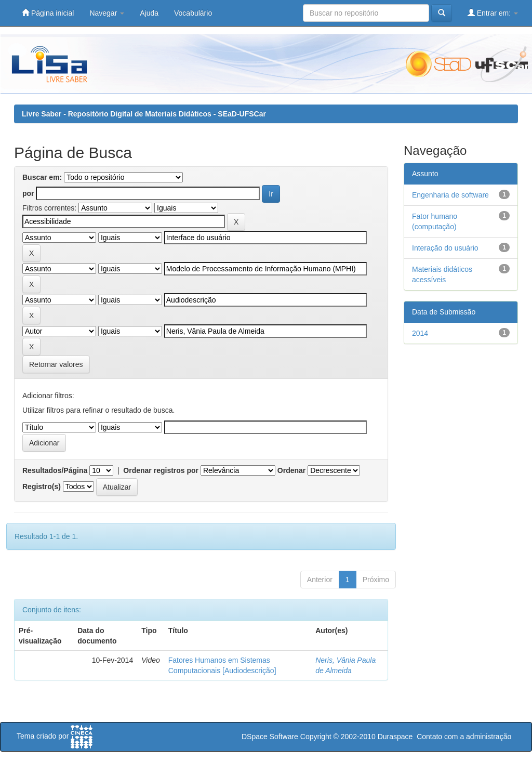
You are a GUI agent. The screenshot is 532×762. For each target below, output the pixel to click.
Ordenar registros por (161, 470)
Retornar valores (56, 364)
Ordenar (291, 470)
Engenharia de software (450, 195)
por (28, 193)
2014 (420, 333)
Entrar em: (493, 13)
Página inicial (48, 13)
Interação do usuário (445, 248)
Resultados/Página (55, 470)
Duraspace (395, 737)
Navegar (107, 13)
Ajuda (149, 13)
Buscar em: (42, 177)
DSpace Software (270, 737)
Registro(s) (42, 487)
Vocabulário (193, 13)
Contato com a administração (464, 737)
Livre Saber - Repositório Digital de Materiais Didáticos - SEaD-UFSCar (144, 114)
